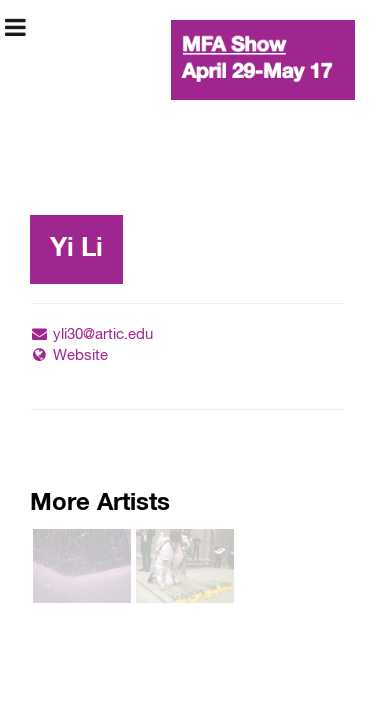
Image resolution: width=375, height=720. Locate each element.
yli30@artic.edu (91, 334)
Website (69, 355)
